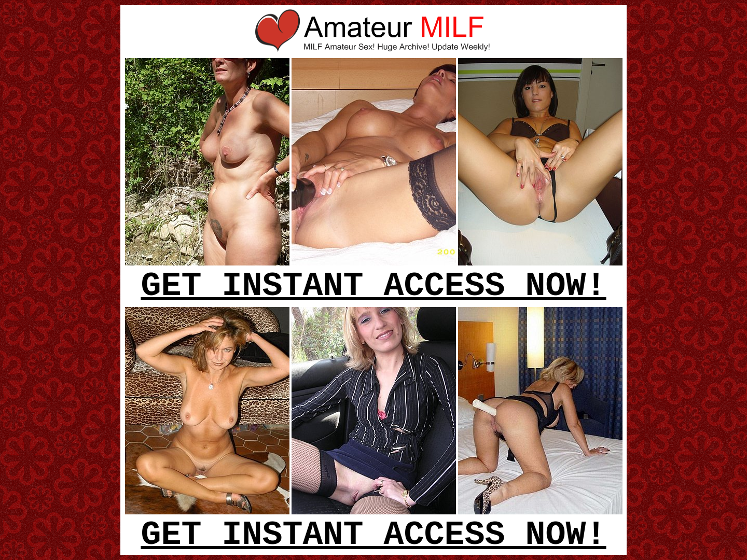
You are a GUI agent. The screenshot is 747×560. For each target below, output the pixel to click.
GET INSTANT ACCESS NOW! (373, 286)
